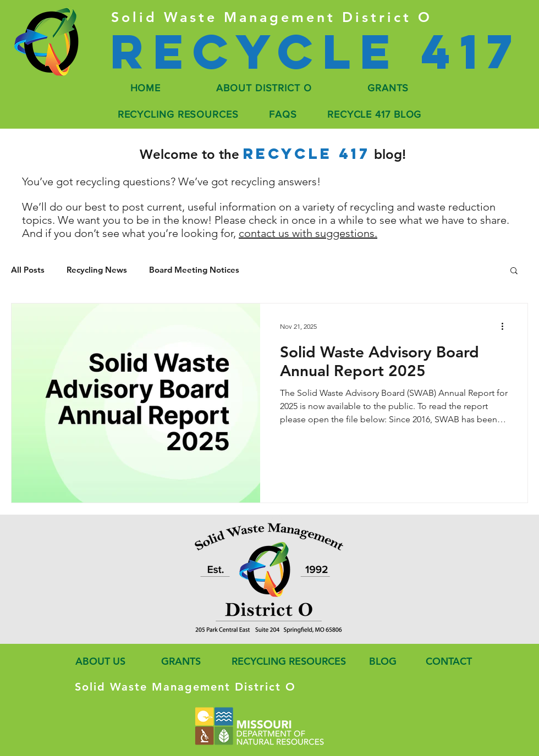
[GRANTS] (180, 661)
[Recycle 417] (315, 51)
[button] (514, 271)
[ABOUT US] (98, 661)
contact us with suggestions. (308, 233)
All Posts (28, 270)
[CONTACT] (447, 661)
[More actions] (506, 326)
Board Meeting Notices (194, 270)
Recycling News (97, 270)
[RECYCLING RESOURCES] (285, 661)
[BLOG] (382, 661)
